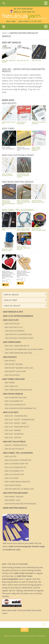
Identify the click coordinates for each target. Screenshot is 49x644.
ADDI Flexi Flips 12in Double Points (19, 338)
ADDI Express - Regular (14, 497)
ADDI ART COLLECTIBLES (14, 442)
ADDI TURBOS (10, 383)
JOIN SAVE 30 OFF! (30, 21)
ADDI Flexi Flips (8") (12, 324)
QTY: (4, 281)
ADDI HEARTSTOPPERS (13, 485)
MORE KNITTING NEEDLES (15, 508)
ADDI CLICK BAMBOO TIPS (14, 471)
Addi (5, 33)
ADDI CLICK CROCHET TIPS (14, 474)
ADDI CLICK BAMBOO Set (14, 401)
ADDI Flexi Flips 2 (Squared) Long (18, 334)
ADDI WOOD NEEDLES (13, 394)
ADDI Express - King (12, 500)
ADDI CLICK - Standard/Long (16, 416)
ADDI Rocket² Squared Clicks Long (19, 368)
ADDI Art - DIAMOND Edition (16, 445)
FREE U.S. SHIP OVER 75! (24, 12)
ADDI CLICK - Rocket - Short (15, 423)
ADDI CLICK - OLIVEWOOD (14, 434)
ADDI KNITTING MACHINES (15, 493)
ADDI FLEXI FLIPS (11, 320)
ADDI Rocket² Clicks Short (15, 371)
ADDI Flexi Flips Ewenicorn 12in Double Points (24, 349)
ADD (5, 285)
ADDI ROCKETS (10, 357)
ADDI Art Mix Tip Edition (14, 449)
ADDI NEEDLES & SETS (13, 312)
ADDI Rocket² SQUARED (14, 364)
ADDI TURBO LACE (11, 386)
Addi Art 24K (36, 60)
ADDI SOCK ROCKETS (12, 375)
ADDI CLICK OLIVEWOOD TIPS (15, 467)
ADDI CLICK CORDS (11, 478)
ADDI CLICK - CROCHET (13, 438)
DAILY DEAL (11, 21)
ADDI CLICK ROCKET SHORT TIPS (16, 464)
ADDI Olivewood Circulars (16, 398)
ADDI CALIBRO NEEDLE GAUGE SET (17, 482)
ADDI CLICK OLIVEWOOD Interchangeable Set (9, 203)
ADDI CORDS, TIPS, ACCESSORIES (18, 210)
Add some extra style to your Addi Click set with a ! (24, 546)
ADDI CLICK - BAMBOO (13, 430)
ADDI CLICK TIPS (10, 456)
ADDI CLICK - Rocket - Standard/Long (20, 420)
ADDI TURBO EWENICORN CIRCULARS (18, 353)
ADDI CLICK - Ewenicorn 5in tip (17, 346)
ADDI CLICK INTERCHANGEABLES (18, 316)
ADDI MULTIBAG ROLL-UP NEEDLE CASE (19, 489)
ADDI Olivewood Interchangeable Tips (20, 408)
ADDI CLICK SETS (11, 412)
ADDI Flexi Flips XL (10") (14, 327)
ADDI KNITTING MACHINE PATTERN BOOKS (20, 504)
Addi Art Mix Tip (23, 60)
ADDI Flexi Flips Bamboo (15, 331)
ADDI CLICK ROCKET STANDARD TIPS (18, 460)
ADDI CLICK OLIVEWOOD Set (15, 405)
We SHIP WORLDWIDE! (23, 9)
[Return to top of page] (25, 630)
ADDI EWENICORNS (12, 342)
